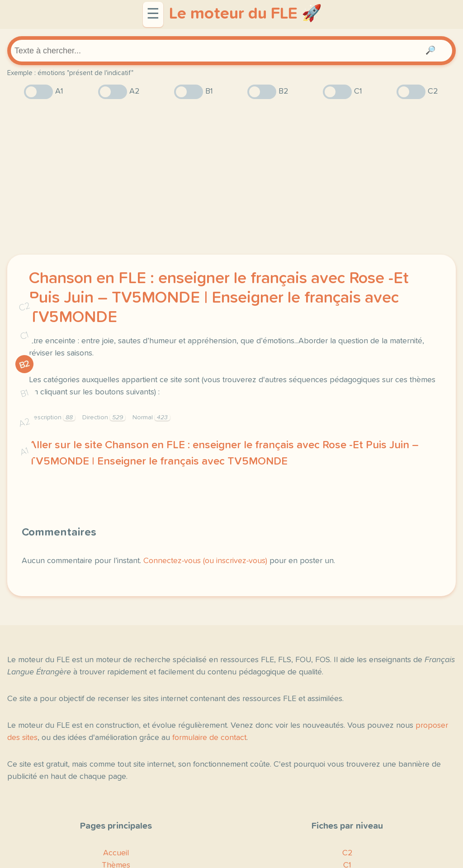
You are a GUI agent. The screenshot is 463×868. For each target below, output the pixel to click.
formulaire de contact (209, 738)
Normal (151, 417)
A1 (24, 452)
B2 (25, 365)
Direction (104, 417)
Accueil (116, 853)
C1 (24, 336)
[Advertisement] (231, 177)
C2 (24, 307)
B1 (25, 394)
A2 (24, 423)
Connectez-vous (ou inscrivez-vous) (205, 561)
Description (52, 417)
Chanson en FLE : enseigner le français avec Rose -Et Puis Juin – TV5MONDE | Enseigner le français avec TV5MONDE (219, 298)
